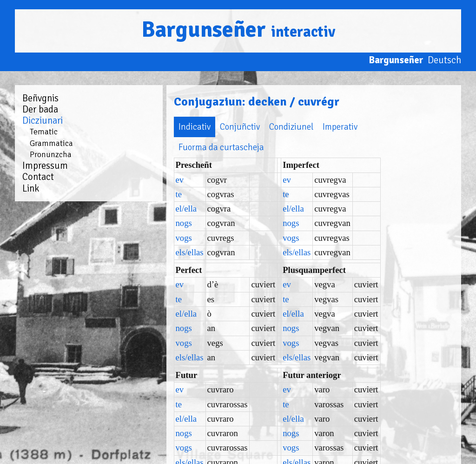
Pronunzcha (51, 154)
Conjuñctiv (185, 127)
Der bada (40, 109)
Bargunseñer (238, 30)
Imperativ (285, 127)
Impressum (45, 166)
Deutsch (444, 60)
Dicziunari (43, 120)
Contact (38, 177)
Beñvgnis (40, 98)
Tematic (44, 132)
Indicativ (140, 127)
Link (31, 188)
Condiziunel (236, 127)
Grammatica (51, 143)
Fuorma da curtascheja (355, 127)
